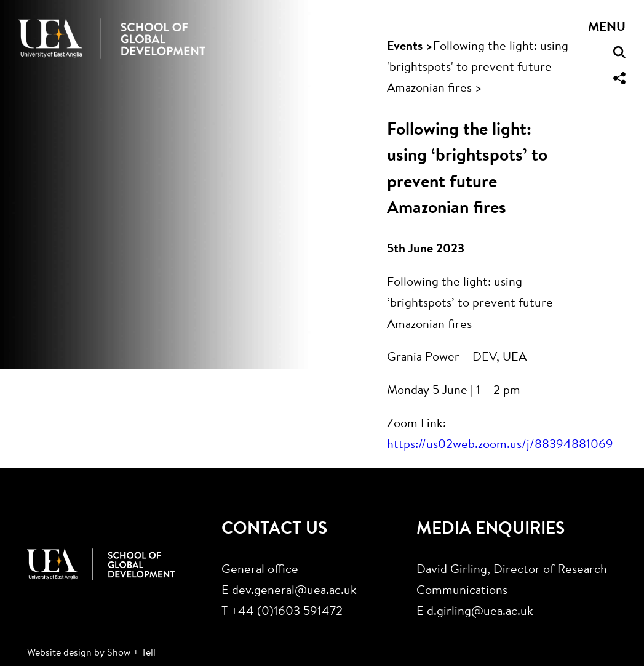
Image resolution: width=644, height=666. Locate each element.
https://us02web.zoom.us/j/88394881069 (500, 445)
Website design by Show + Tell (91, 653)
